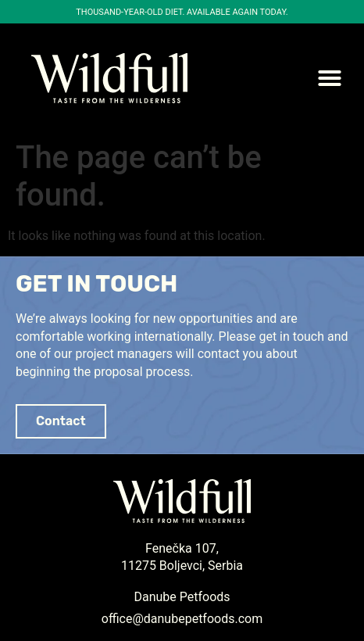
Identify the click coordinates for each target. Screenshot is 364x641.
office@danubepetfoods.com (182, 619)
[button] (330, 78)
